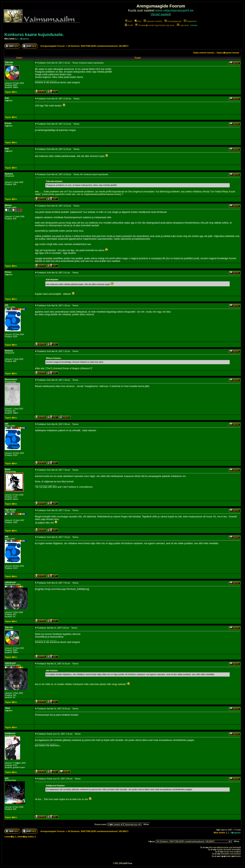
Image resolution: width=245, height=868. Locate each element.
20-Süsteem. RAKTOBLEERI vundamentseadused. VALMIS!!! (98, 46)
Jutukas (194, 25)
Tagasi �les (11, 92)
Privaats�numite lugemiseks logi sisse (155, 25)
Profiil (129, 25)
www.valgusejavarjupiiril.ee (174, 10)
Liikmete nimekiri (153, 21)
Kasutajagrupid (173, 21)
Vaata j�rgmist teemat (228, 53)
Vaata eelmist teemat (203, 53)
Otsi (138, 21)
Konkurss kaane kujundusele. (34, 35)
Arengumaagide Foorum (53, 46)
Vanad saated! (161, 14)
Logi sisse (183, 25)
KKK (129, 21)
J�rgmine (24, 39)
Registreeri (190, 21)
